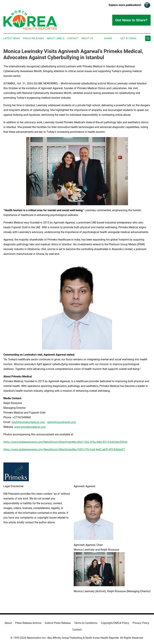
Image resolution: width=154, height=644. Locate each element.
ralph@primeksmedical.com (28, 422)
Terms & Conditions (86, 623)
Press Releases (33, 38)
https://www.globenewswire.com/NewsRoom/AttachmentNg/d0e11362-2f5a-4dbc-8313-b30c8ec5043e (65, 442)
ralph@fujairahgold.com (62, 422)
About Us (87, 38)
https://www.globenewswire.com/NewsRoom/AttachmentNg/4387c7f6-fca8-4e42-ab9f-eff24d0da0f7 (64, 449)
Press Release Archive (28, 623)
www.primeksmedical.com (30, 427)
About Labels (56, 38)
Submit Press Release (58, 623)
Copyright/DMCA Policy (115, 623)
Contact (73, 38)
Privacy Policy (141, 623)
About (8, 623)
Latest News (12, 38)
